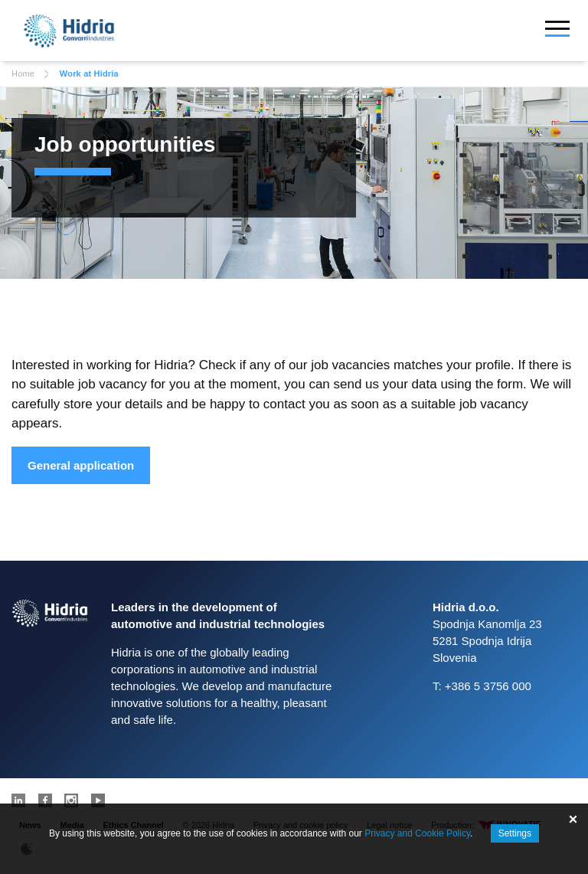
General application (81, 465)
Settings (515, 833)
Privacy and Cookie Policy (417, 833)
